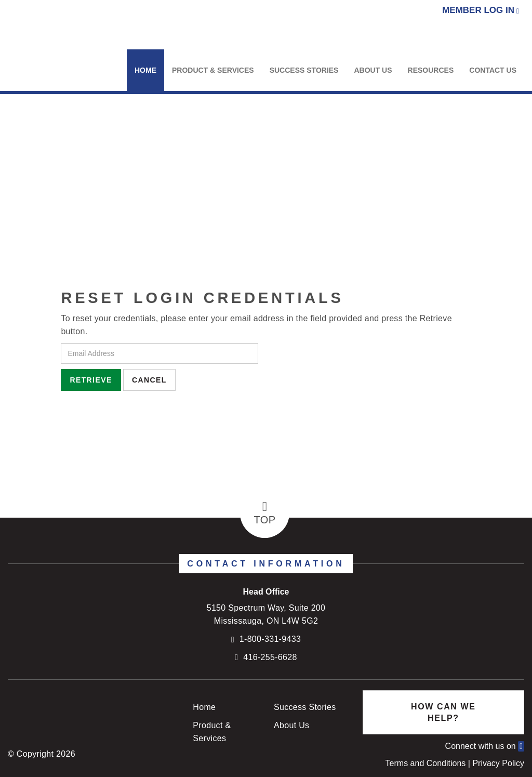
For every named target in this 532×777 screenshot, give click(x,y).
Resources (431, 70)
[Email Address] (159, 353)
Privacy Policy (498, 763)
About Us (373, 70)
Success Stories (304, 70)
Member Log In (478, 10)
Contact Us (493, 70)
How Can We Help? (443, 712)
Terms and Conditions (427, 763)
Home (145, 70)
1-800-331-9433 (270, 639)
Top (265, 513)
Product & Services (213, 70)
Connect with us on (485, 746)
